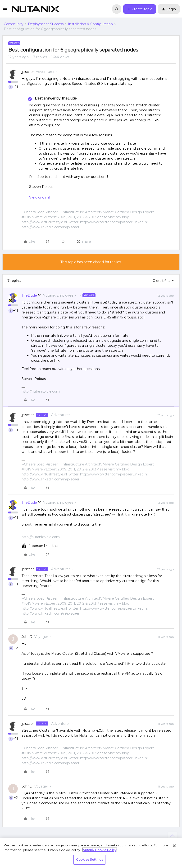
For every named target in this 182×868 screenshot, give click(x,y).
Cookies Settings (89, 859)
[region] (91, 853)
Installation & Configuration (90, 24)
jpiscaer (28, 72)
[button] (5, 10)
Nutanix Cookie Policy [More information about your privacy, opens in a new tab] (100, 850)
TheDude (29, 295)
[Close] (174, 846)
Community (14, 24)
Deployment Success (46, 24)
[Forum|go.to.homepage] (36, 9)
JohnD (27, 637)
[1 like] (40, 546)
